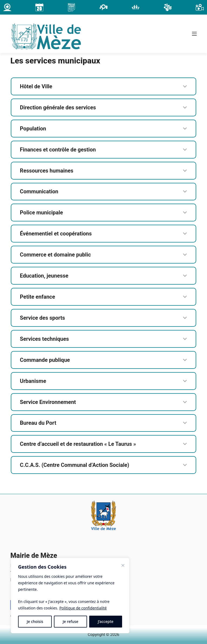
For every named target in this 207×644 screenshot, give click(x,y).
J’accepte (106, 621)
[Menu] (194, 34)
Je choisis (35, 621)
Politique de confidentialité (83, 608)
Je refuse (71, 621)
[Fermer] (123, 565)
